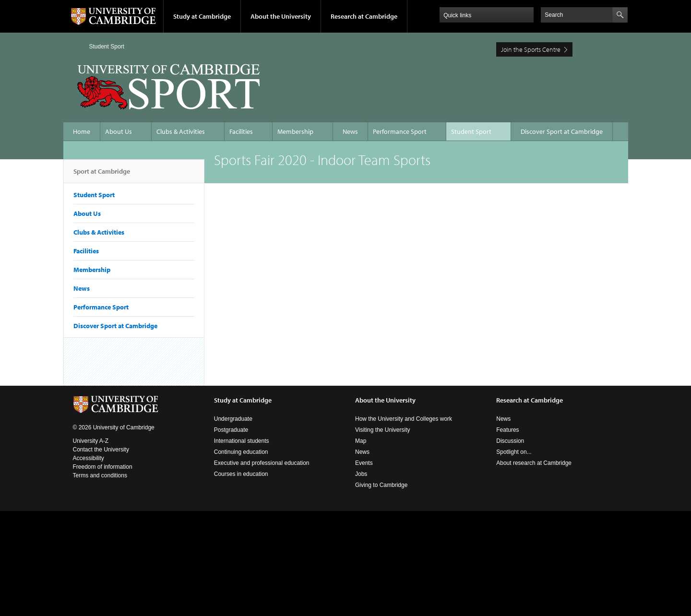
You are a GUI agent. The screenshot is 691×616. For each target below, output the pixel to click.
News (350, 131)
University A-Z (91, 441)
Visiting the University (383, 430)
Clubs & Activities (181, 131)
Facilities (241, 131)
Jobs (361, 474)
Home (77, 46)
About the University (281, 16)
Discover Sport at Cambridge (562, 131)
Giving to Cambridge (381, 485)
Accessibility (89, 458)
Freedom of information (103, 467)
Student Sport (107, 47)
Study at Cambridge (202, 16)
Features (507, 430)
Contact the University (101, 450)
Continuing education (241, 452)
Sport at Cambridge (102, 175)
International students (242, 441)
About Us (119, 131)
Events (364, 463)
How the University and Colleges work (404, 419)
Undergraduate (233, 419)
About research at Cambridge (534, 463)
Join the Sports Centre (531, 49)
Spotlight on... (514, 452)
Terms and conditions (100, 475)
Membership (295, 131)
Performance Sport (400, 131)
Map (361, 441)
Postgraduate (231, 430)
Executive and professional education (262, 463)
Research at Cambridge (364, 16)
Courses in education (241, 474)
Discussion (510, 441)
